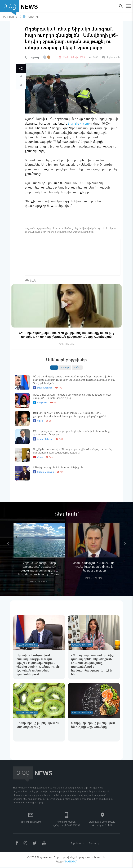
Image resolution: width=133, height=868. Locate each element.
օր (54, 367)
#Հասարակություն (28, 645)
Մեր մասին (77, 844)
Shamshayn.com (79, 123)
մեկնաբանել (111, 57)
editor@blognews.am (31, 822)
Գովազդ (94, 844)
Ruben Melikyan (43, 472)
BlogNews (40, 403)
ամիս (77, 367)
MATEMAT (71, 862)
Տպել (34, 280)
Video (38, 421)
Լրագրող (32, 57)
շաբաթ (65, 367)
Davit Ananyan (43, 388)
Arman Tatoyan (43, 439)
